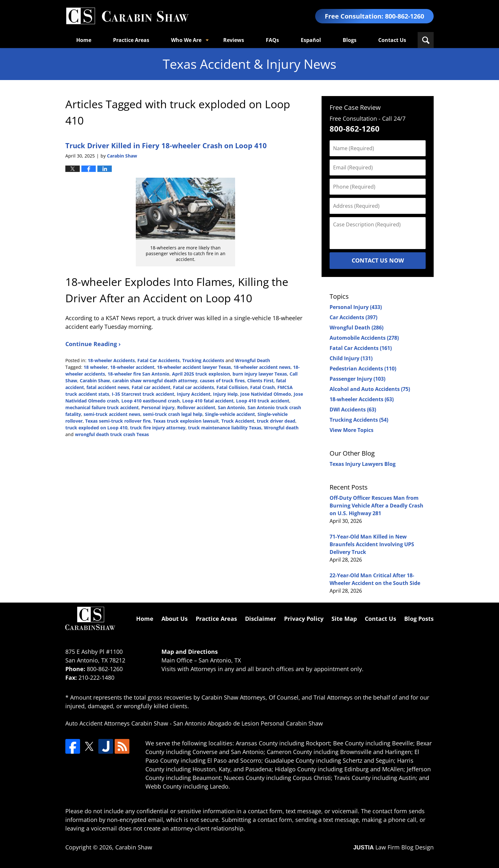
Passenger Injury (357, 379)
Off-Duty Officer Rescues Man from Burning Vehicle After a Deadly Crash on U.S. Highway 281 (376, 506)
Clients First (260, 381)
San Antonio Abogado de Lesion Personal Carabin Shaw (248, 723)
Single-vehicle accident (230, 414)
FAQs (272, 40)
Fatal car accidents (193, 387)
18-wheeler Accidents (111, 360)
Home (84, 40)
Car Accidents (353, 317)
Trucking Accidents (203, 360)
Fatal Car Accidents (159, 360)
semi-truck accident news (112, 414)
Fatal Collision (232, 387)
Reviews (234, 40)
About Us (175, 619)
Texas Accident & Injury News (127, 16)
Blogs (350, 40)
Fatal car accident (151, 387)
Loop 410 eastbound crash (151, 401)
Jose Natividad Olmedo (266, 394)
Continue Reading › (93, 344)
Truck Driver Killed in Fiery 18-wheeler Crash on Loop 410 (166, 145)
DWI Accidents (353, 410)
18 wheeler (96, 367)
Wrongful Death (253, 360)
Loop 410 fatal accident (208, 401)
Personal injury (158, 407)
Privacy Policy (304, 619)
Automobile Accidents (364, 338)
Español (311, 40)
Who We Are (186, 40)
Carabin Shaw (95, 381)
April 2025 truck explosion (201, 374)
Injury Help (225, 394)
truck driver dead (276, 421)
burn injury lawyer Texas (260, 374)
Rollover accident (196, 407)
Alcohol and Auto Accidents (370, 389)
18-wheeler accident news (262, 367)
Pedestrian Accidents (363, 369)
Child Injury (351, 358)
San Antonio (231, 407)
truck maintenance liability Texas (225, 428)
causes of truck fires (222, 381)
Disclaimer (261, 619)
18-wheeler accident (132, 367)
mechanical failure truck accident (102, 407)
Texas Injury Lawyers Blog (363, 464)
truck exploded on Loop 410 (96, 428)
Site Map (344, 619)
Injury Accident (194, 394)
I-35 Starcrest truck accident (143, 394)
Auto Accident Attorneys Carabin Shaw (117, 723)
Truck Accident (238, 421)
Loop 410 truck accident (263, 401)
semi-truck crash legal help (173, 414)
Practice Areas (131, 40)
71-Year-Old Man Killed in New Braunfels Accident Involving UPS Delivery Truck (372, 544)
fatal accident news (108, 387)
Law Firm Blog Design (393, 847)
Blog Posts (419, 619)
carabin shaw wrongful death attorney (155, 381)
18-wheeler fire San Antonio (139, 374)
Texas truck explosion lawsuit (186, 421)
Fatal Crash (262, 387)
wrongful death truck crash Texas (112, 434)
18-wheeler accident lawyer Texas (194, 367)
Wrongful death (281, 428)
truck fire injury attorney (158, 428)
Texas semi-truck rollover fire (118, 421)
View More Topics (352, 430)
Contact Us (392, 40)
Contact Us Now (378, 260)
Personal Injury (356, 307)
